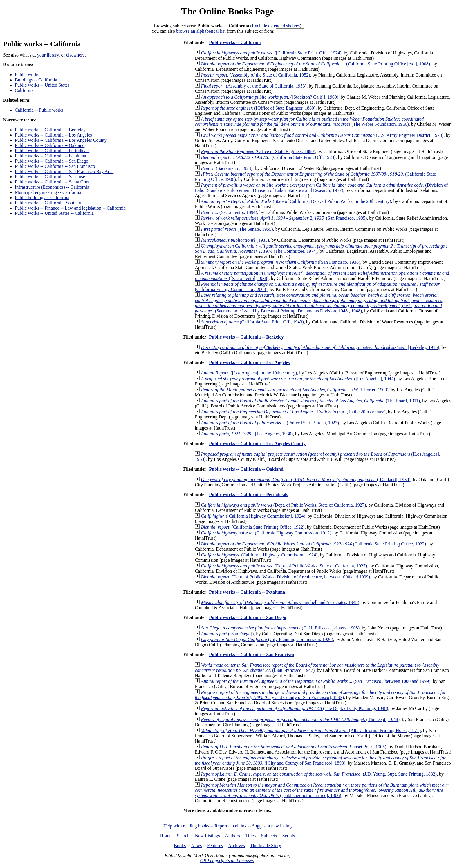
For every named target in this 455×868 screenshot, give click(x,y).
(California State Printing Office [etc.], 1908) (315, 64)
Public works (27, 75)
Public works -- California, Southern (49, 203)
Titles (250, 836)
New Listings (207, 836)
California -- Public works (39, 110)
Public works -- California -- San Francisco (55, 166)
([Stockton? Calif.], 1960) (270, 97)
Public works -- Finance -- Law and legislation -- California (70, 208)
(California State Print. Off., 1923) (268, 157)
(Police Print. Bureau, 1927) (270, 423)
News (196, 846)
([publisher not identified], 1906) (322, 790)
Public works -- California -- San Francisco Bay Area (64, 171)
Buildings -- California (36, 80)
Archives (236, 846)
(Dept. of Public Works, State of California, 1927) (283, 505)
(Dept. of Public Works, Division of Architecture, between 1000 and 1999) (285, 577)
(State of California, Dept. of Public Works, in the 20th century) (296, 201)
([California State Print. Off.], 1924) (271, 53)
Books (180, 846)
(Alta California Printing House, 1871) (311, 730)
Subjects (269, 836)
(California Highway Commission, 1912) (266, 533)
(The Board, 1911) (310, 401)
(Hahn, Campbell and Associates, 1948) (280, 602)
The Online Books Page (227, 11)
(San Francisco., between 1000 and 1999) (316, 681)
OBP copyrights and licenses (227, 861)
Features (215, 846)
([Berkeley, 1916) (320, 347)
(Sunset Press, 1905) (294, 747)
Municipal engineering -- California (48, 192)
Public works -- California (235, 42)
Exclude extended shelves (276, 26)
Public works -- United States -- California (54, 213)
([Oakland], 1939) (306, 480)
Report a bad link (231, 826)
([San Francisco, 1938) (280, 262)
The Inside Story (266, 846)
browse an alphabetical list (201, 31)
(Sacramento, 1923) (227, 168)
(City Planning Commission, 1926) (267, 639)
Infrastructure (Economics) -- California (52, 187)
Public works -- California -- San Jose (50, 177)
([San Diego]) (227, 634)
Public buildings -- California (42, 198)
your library (48, 55)
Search (183, 836)
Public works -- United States (42, 85)
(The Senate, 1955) (237, 229)
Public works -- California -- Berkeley (50, 130)
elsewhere (75, 55)
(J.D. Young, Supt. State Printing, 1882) (319, 774)
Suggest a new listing (272, 826)
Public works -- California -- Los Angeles (53, 135)
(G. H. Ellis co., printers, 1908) (280, 628)
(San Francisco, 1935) (284, 218)
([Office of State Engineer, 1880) (258, 108)
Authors (232, 836)
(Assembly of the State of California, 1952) (255, 75)
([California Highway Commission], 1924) (253, 516)
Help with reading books (186, 826)
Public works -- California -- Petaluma (50, 156)
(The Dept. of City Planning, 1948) (294, 708)
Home (166, 836)
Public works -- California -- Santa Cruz (52, 182)
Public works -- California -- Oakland (50, 145)
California (24, 90)
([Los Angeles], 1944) (298, 379)
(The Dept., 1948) (300, 719)
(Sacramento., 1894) (229, 212)
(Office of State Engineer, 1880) (258, 151)
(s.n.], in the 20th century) (293, 412)
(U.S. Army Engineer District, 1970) (322, 135)
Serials (289, 836)
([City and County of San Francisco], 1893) (320, 760)
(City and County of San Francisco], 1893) (320, 695)
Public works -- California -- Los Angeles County (61, 140)
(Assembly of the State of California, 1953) (254, 86)
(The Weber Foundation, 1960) (309, 122)
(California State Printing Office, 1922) (253, 527)
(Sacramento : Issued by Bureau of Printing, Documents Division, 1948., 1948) (319, 303)
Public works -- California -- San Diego (52, 161)
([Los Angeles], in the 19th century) (249, 373)
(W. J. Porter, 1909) (295, 390)
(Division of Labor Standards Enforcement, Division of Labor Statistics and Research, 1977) (321, 188)
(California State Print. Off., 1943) (252, 322)
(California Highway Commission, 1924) (259, 555)
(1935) (235, 240)
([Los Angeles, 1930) (247, 434)
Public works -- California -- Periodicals (52, 151)
